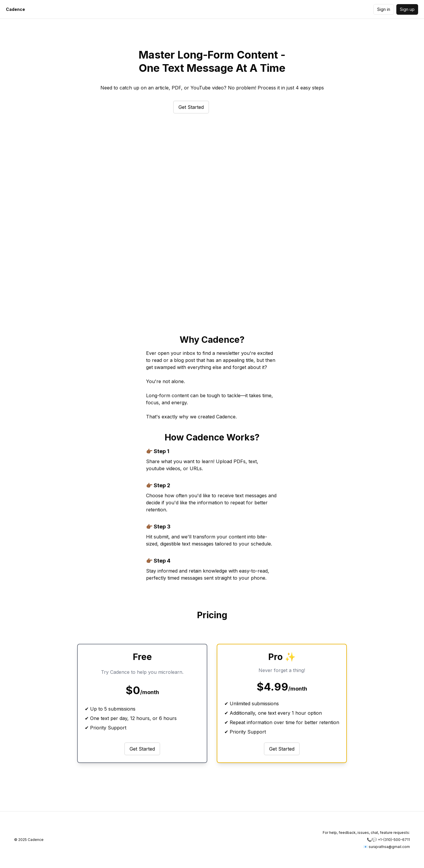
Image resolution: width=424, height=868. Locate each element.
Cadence (15, 9)
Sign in (384, 9)
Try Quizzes (232, 107)
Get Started (191, 107)
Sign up (407, 9)
